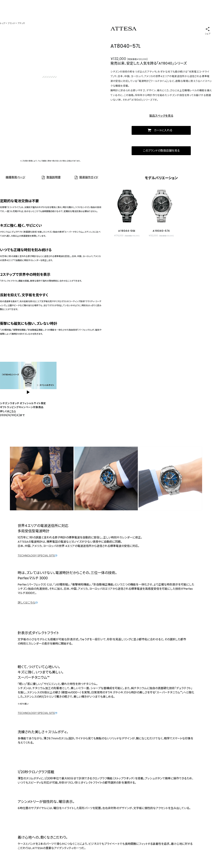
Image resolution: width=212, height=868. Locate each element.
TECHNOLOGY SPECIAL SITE (37, 556)
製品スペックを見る (161, 116)
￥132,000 (118, 59)
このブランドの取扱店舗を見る (161, 151)
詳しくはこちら (28, 603)
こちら (13, 411)
